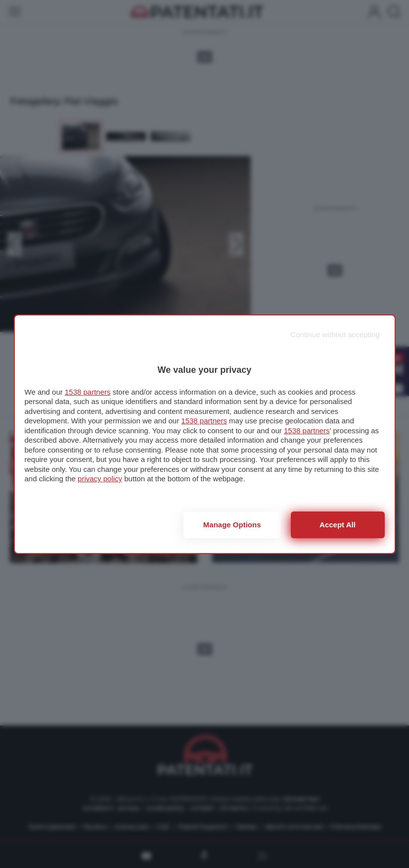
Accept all (338, 525)
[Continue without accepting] (335, 334)
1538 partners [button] (88, 392)
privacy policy (100, 479)
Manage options (232, 525)
